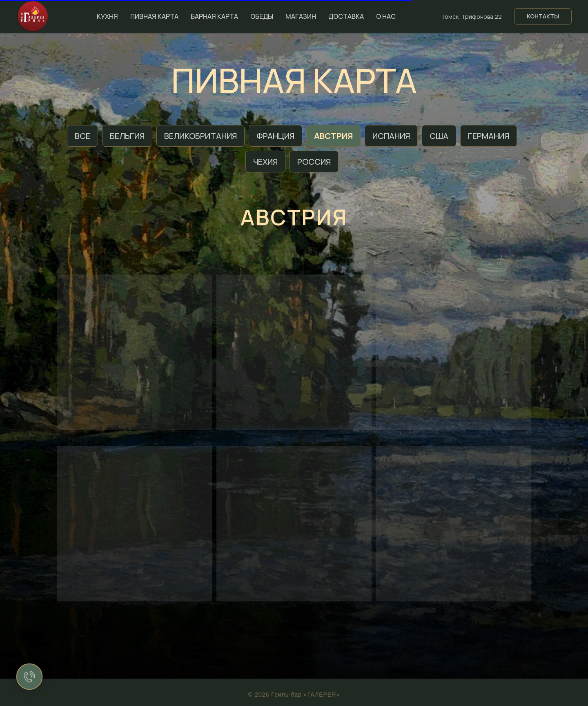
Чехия (265, 162)
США (439, 136)
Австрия (333, 136)
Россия (314, 162)
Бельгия (127, 136)
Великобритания (200, 136)
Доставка (346, 16)
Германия (489, 136)
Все (82, 136)
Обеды (262, 16)
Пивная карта (154, 16)
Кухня (107, 16)
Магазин (301, 16)
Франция (275, 136)
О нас (386, 16)
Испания (391, 136)
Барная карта (214, 16)
